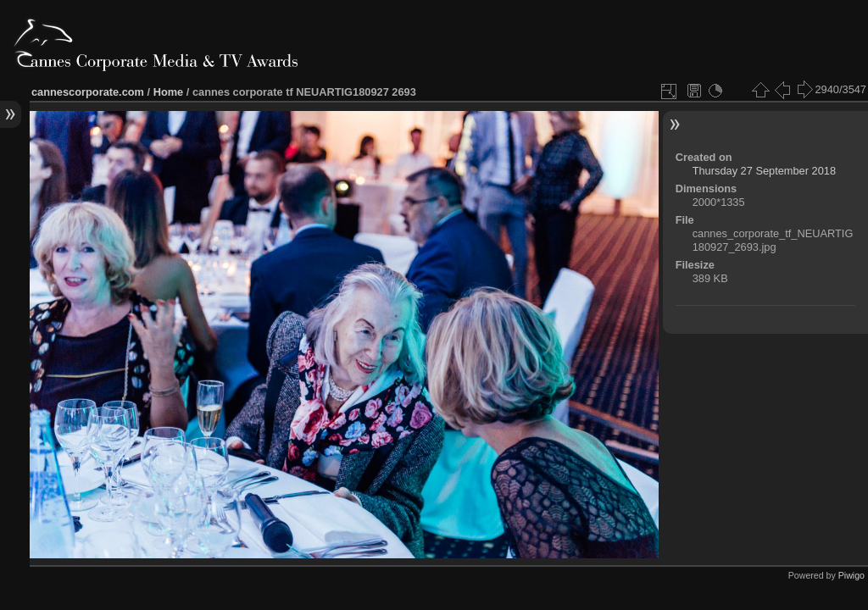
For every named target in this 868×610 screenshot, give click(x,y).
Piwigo (851, 575)
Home (169, 92)
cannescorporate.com (88, 92)
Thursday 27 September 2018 (764, 171)
